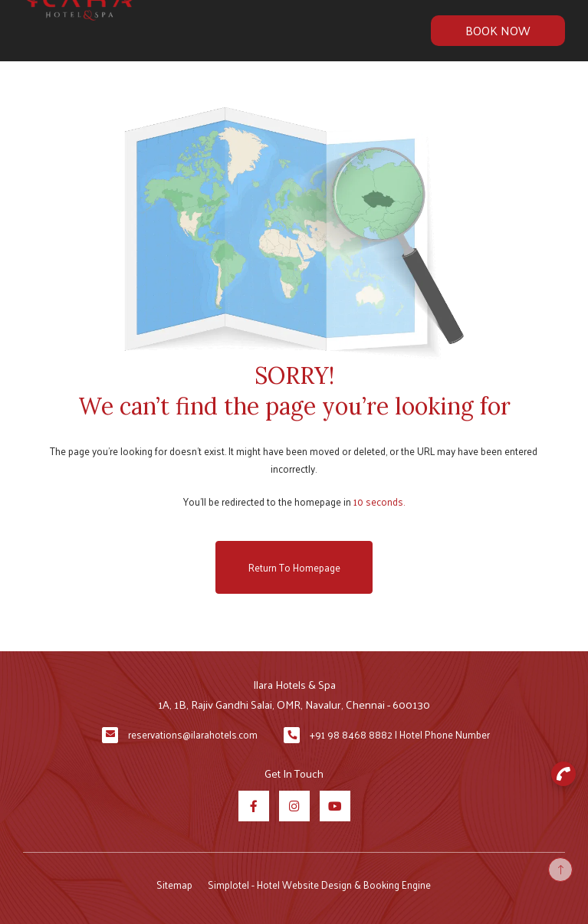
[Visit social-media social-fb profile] (254, 806)
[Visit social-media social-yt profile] (335, 806)
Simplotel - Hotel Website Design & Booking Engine (319, 885)
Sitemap (174, 885)
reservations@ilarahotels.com (193, 734)
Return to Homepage (294, 567)
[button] (563, 774)
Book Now (498, 30)
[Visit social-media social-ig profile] (294, 806)
